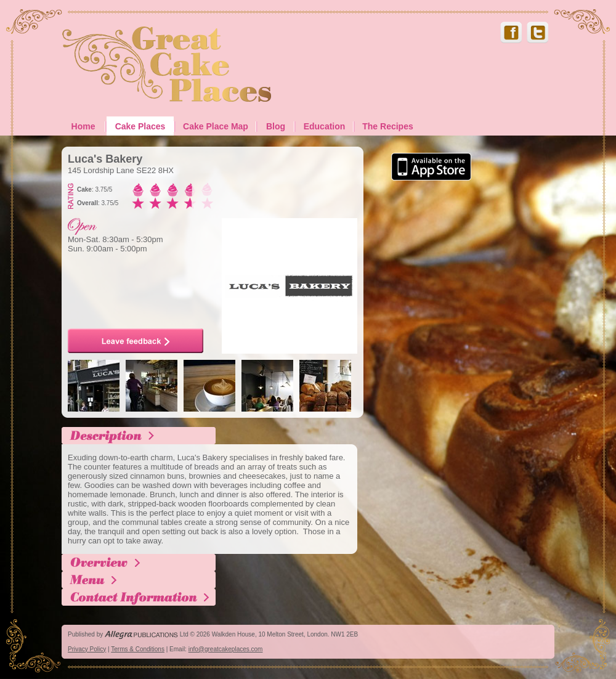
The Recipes (387, 126)
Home (83, 126)
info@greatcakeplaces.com (226, 649)
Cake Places (140, 126)
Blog (276, 126)
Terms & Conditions (138, 649)
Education (325, 126)
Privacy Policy (87, 649)
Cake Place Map (216, 126)
